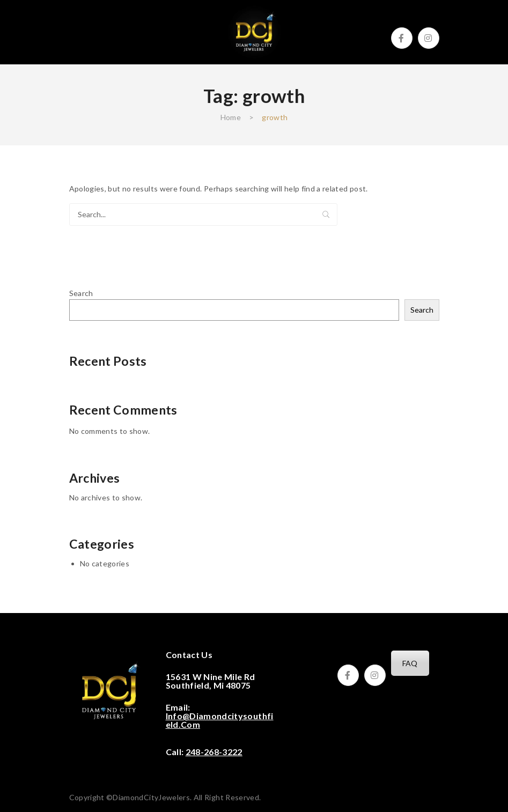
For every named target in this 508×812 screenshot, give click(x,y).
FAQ (410, 663)
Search (326, 215)
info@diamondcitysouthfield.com (220, 720)
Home (231, 117)
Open (77, 32)
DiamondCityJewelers (151, 797)
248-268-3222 (214, 752)
